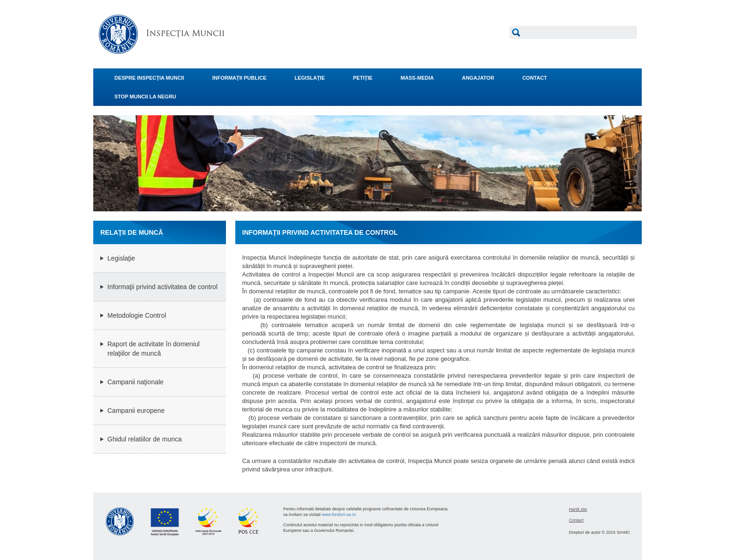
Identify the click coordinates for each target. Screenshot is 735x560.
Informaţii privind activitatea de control (162, 287)
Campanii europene (136, 411)
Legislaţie (121, 258)
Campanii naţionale (135, 382)
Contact (576, 520)
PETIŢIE (363, 78)
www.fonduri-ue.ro (339, 515)
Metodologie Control (137, 315)
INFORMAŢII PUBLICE (240, 78)
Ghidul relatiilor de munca (145, 439)
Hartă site (578, 509)
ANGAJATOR (478, 78)
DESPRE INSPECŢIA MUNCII (149, 78)
